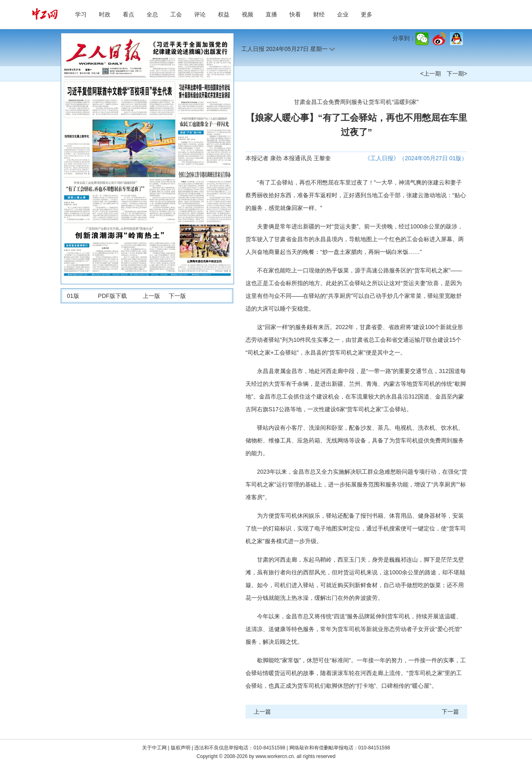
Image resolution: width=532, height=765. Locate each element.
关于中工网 (154, 748)
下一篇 (450, 712)
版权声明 (181, 748)
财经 (319, 14)
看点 (128, 14)
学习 (81, 14)
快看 (295, 14)
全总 (152, 14)
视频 (248, 14)
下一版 (177, 296)
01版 (73, 296)
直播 (271, 14)
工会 (176, 14)
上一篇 (262, 712)
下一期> (457, 74)
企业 (343, 14)
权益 (224, 14)
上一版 (151, 296)
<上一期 (431, 74)
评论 (200, 14)
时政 (105, 14)
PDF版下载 (112, 296)
